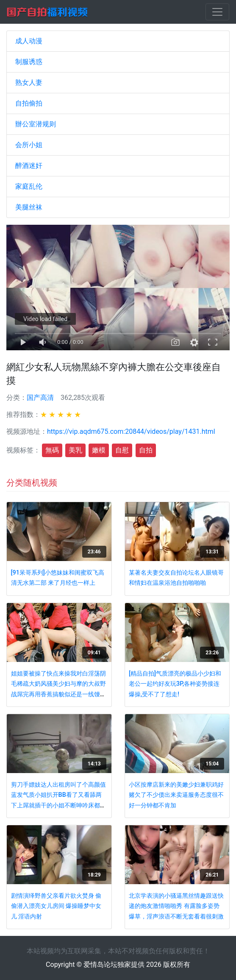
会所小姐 (29, 145)
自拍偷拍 (29, 103)
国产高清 (40, 398)
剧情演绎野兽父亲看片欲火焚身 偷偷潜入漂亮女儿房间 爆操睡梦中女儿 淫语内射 (56, 906)
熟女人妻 (29, 82)
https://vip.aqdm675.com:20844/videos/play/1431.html (131, 431)
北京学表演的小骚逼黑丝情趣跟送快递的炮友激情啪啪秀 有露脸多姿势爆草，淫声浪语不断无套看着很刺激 (176, 906)
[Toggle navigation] (217, 12)
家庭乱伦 (29, 186)
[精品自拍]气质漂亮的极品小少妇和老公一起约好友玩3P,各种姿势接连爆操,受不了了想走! (175, 684)
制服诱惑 (29, 62)
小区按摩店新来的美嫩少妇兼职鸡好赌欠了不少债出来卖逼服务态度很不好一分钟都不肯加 (176, 795)
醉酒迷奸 (29, 166)
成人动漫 (29, 41)
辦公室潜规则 (36, 124)
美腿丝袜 (29, 207)
